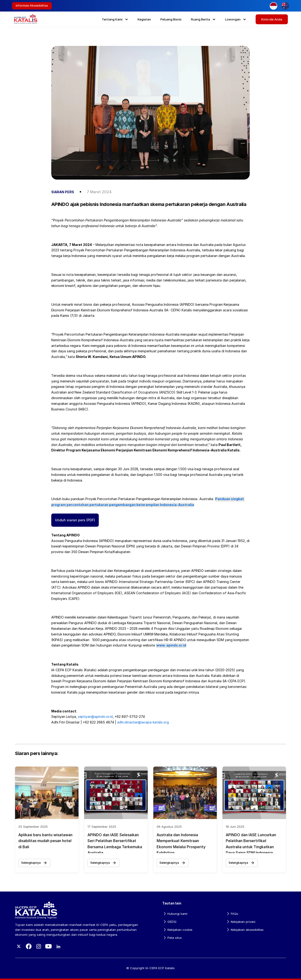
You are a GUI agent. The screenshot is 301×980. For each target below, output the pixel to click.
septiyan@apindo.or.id (95, 717)
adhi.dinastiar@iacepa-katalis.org (143, 722)
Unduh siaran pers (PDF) (75, 520)
